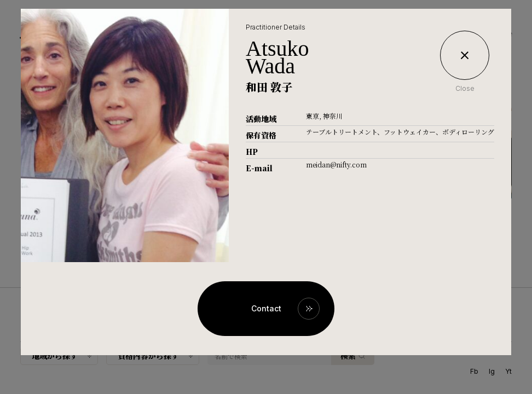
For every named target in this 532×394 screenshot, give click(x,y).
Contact (266, 308)
